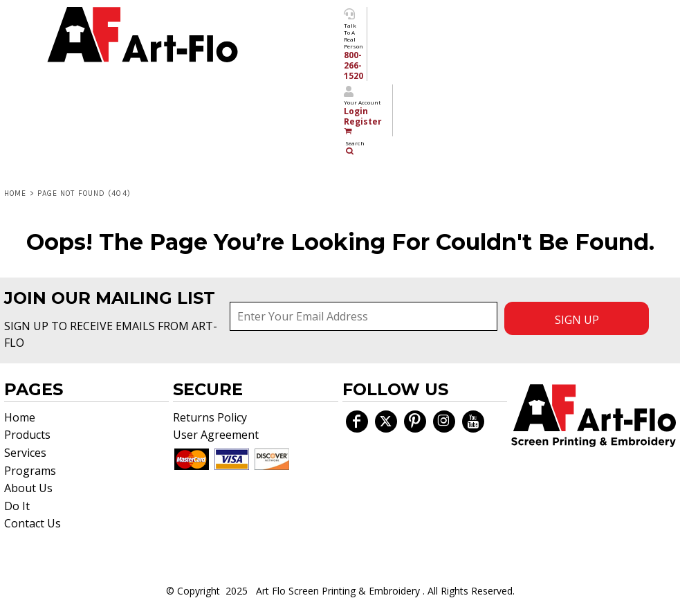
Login (356, 111)
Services (25, 453)
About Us (28, 488)
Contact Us (33, 523)
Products (27, 435)
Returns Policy (210, 417)
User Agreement (216, 435)
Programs (30, 471)
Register (363, 121)
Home (15, 193)
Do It (17, 506)
